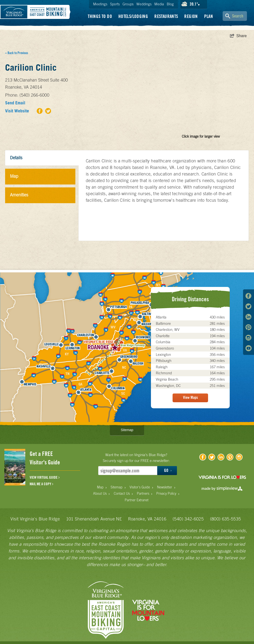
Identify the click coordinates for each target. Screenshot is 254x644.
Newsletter (165, 487)
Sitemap (127, 430)
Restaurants (166, 16)
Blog (170, 4)
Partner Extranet (137, 500)
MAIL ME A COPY (41, 484)
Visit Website (17, 111)
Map (14, 176)
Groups (128, 4)
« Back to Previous (17, 53)
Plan (209, 16)
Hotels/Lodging (133, 16)
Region (191, 16)
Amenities (19, 195)
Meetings (100, 4)
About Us (100, 493)
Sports (115, 4)
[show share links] (238, 36)
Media (159, 4)
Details (16, 158)
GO (168, 470)
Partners (143, 493)
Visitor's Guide (140, 487)
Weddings (144, 4)
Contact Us (122, 493)
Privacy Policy (166, 493)
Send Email (15, 103)
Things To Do (100, 16)
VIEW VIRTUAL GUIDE (45, 477)
